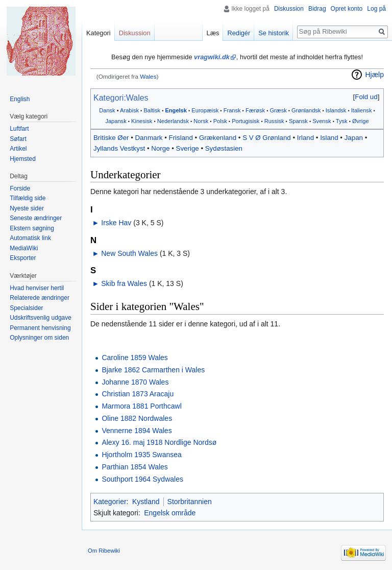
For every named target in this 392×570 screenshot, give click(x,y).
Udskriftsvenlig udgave (41, 318)
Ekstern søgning (32, 228)
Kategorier (110, 502)
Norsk (201, 121)
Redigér (239, 33)
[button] (366, 97)
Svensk (322, 121)
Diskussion (289, 9)
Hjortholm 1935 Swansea (141, 455)
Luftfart (19, 129)
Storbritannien (190, 502)
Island (329, 138)
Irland (305, 138)
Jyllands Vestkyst (119, 148)
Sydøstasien (224, 148)
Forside (20, 188)
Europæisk (205, 110)
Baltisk (152, 110)
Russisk (274, 121)
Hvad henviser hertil (37, 288)
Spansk (298, 121)
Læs (213, 33)
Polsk (220, 121)
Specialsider (26, 308)
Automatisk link (30, 238)
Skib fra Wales (124, 283)
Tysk (342, 121)
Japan (354, 138)
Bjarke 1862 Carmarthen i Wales (153, 370)
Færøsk (255, 110)
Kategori (99, 33)
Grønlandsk (306, 110)
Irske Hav (116, 223)
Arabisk (129, 110)
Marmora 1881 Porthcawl (141, 406)
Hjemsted (23, 159)
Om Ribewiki (104, 551)
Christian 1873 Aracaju (138, 394)
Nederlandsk (173, 121)
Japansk (116, 121)
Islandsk (336, 110)
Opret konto (347, 9)
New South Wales (129, 253)
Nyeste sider (27, 208)
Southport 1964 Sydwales (142, 479)
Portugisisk (246, 121)
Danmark (149, 138)
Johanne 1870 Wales (135, 382)
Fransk (232, 110)
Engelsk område (170, 513)
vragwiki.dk (212, 57)
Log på (376, 9)
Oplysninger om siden (39, 338)
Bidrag (317, 9)
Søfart (18, 139)
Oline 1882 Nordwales (137, 418)
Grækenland (218, 138)
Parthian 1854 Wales (134, 467)
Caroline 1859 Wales (134, 358)
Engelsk (176, 110)
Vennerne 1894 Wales (137, 431)
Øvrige (361, 121)
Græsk (278, 110)
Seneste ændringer (36, 218)
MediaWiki (24, 248)
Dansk (107, 110)
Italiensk (362, 110)
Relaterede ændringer (40, 298)
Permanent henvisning (40, 328)
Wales (148, 76)
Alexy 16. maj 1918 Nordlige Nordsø (159, 442)
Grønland (276, 138)
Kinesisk (142, 121)
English (20, 99)
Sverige (188, 148)
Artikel (18, 149)
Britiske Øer (111, 138)
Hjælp (374, 75)
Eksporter (23, 258)
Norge (160, 148)
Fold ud (366, 97)
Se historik (274, 33)
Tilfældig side (28, 198)
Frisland (181, 138)
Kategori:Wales (121, 98)
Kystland (146, 502)
